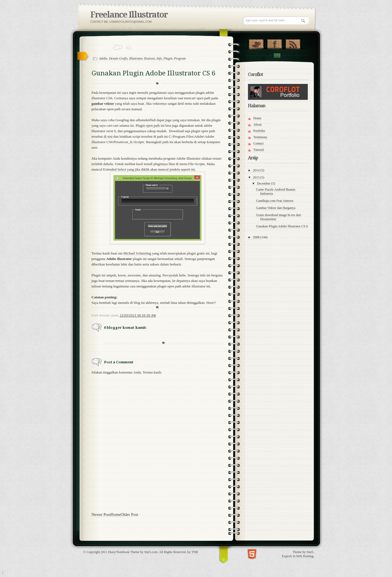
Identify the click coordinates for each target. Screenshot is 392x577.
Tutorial (259, 150)
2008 (257, 237)
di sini (108, 136)
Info (159, 58)
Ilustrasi (150, 58)
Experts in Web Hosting (298, 556)
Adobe (103, 58)
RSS (293, 43)
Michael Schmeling (137, 253)
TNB (195, 552)
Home (116, 514)
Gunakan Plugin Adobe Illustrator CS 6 (282, 226)
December (264, 183)
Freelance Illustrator (129, 15)
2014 (257, 170)
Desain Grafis (118, 58)
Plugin (168, 58)
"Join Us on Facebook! (274, 43)
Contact (277, 56)
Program (180, 58)
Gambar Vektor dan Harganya (276, 208)
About (258, 125)
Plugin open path (148, 125)
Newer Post (101, 514)
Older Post (129, 514)
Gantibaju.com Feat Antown (275, 201)
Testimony (260, 137)
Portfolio (259, 131)
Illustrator (136, 58)
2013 (257, 177)
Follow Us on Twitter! (256, 43)
